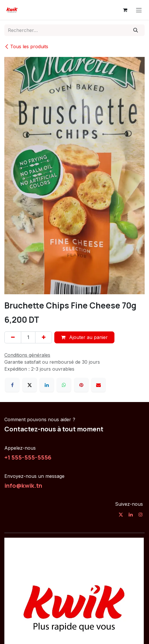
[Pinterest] (81, 385)
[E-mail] (98, 385)
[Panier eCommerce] (125, 10)
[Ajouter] (44, 337)
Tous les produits (26, 46)
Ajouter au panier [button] (84, 337)
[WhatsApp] (64, 385)
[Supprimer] (13, 337)
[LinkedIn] (47, 385)
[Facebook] (12, 385)
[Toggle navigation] (139, 10)
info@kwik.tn (23, 485)
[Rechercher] (136, 30)
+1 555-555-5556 (28, 457)
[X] (30, 385)
